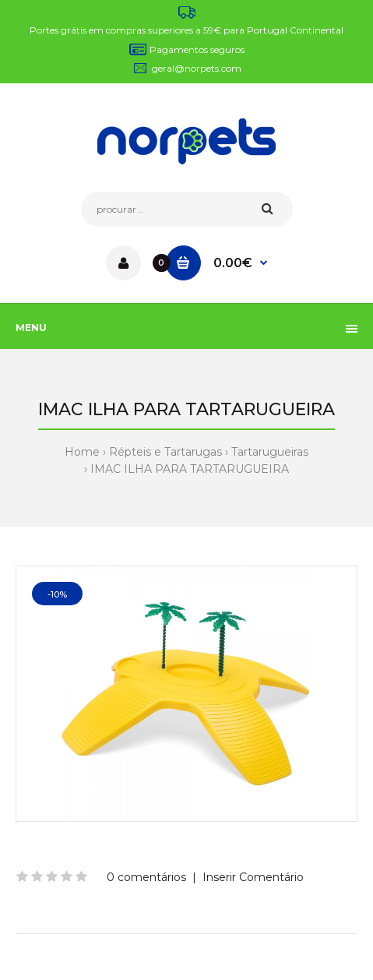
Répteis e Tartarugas (165, 452)
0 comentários (146, 877)
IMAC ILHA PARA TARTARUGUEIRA (190, 469)
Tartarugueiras (270, 452)
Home (82, 452)
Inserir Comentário (253, 877)
